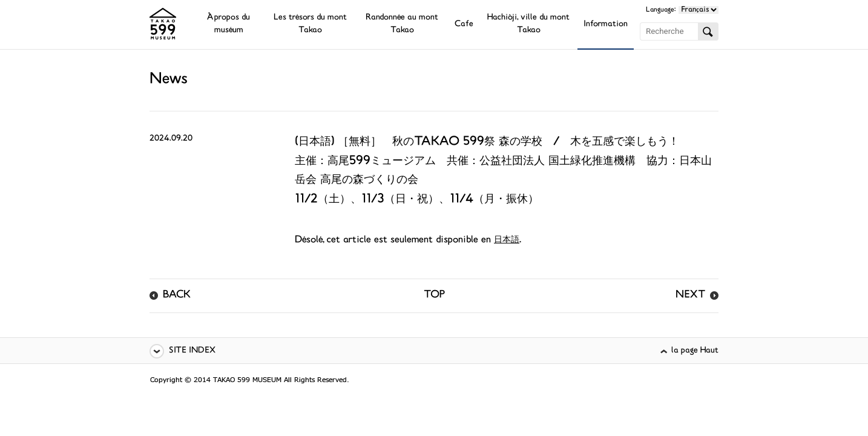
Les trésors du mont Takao (310, 24)
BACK (177, 296)
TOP (434, 296)
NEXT (690, 296)
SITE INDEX (192, 351)
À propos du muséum (229, 24)
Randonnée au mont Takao (402, 24)
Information (606, 25)
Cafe (464, 25)
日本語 (507, 240)
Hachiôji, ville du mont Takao (528, 24)
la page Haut (695, 351)
